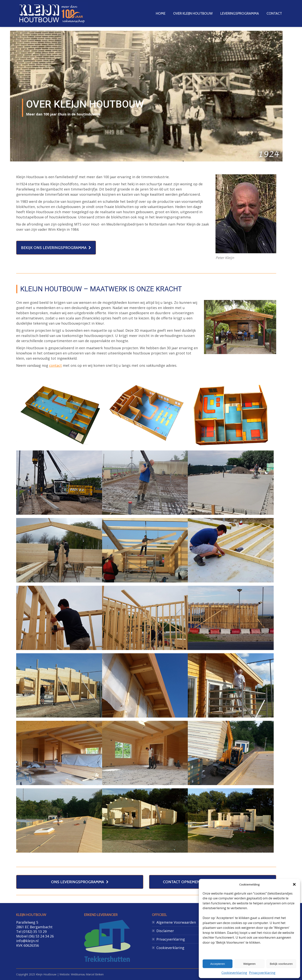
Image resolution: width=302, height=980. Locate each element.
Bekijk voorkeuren (281, 964)
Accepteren (218, 964)
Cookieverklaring (234, 973)
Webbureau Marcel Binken (87, 974)
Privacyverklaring (262, 973)
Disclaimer (165, 931)
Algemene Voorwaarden (176, 922)
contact (55, 365)
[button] (294, 884)
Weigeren (249, 964)
